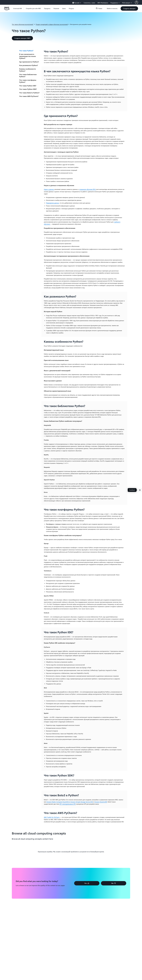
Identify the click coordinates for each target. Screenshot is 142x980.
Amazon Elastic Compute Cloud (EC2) (58, 802)
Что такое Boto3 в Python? (29, 93)
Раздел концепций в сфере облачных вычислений (52, 24)
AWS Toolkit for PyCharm (52, 817)
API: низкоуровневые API (68, 804)
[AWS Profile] (136, 2)
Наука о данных (49, 189)
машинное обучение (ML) (88, 189)
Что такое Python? (26, 51)
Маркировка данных (53, 203)
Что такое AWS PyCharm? (29, 96)
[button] (33, 8)
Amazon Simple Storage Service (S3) (82, 802)
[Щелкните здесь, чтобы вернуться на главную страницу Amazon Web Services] (7, 10)
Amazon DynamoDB (101, 802)
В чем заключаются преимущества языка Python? (28, 56)
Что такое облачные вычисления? (23, 24)
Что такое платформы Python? (28, 81)
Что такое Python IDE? (28, 86)
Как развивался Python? (29, 65)
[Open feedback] (140, 490)
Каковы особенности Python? (27, 70)
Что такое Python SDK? (28, 89)
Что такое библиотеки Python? (28, 75)
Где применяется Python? (29, 62)
